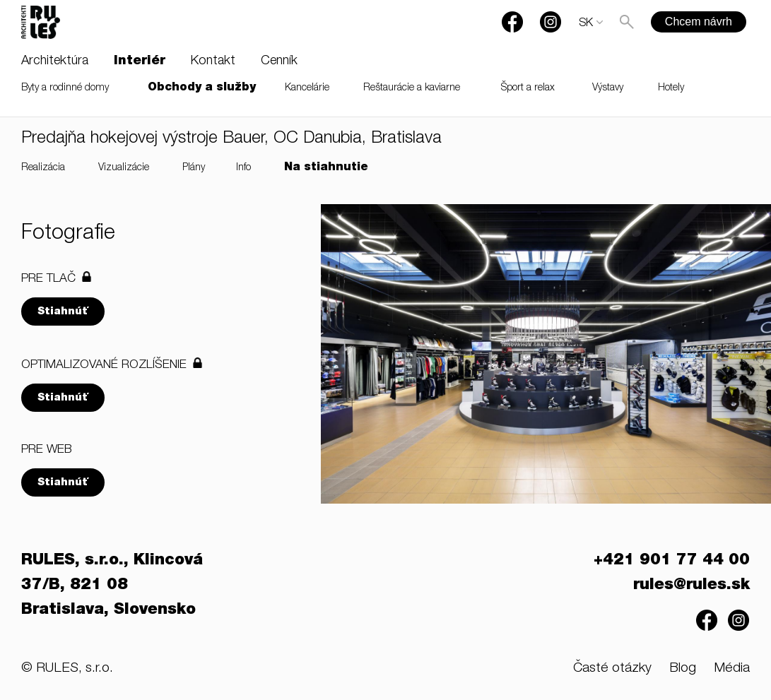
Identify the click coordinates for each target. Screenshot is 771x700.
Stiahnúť (63, 312)
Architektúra (55, 61)
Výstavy (608, 88)
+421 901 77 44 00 (672, 561)
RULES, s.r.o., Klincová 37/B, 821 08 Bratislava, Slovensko (112, 586)
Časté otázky (612, 669)
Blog (683, 669)
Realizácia (43, 168)
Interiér (140, 61)
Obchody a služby (202, 88)
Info (243, 168)
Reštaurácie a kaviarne (412, 88)
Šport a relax (528, 88)
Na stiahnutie (326, 168)
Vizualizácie (124, 168)
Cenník (279, 61)
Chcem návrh (699, 22)
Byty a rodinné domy (65, 88)
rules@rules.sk (691, 586)
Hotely (671, 88)
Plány (194, 168)
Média (732, 669)
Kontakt (213, 61)
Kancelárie (307, 88)
